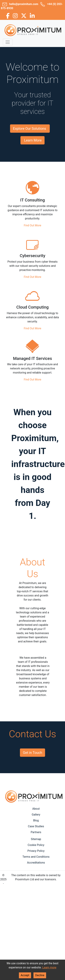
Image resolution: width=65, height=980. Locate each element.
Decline (40, 975)
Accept (25, 975)
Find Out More (32, 225)
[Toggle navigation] (8, 42)
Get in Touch (32, 753)
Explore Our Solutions (30, 129)
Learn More (33, 140)
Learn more (49, 967)
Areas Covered (32, 805)
